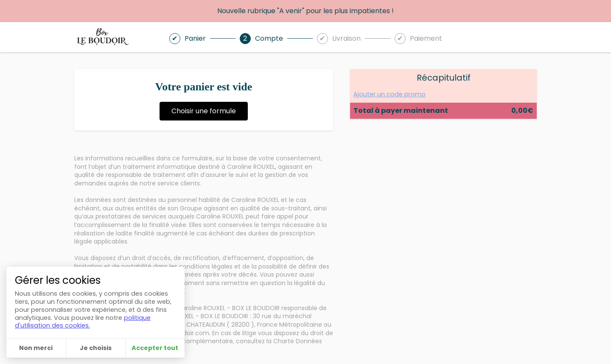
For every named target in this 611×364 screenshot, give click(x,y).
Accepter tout (155, 348)
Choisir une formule (204, 111)
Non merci (36, 348)
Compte (269, 39)
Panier (195, 39)
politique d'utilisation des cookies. (83, 322)
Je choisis (96, 348)
